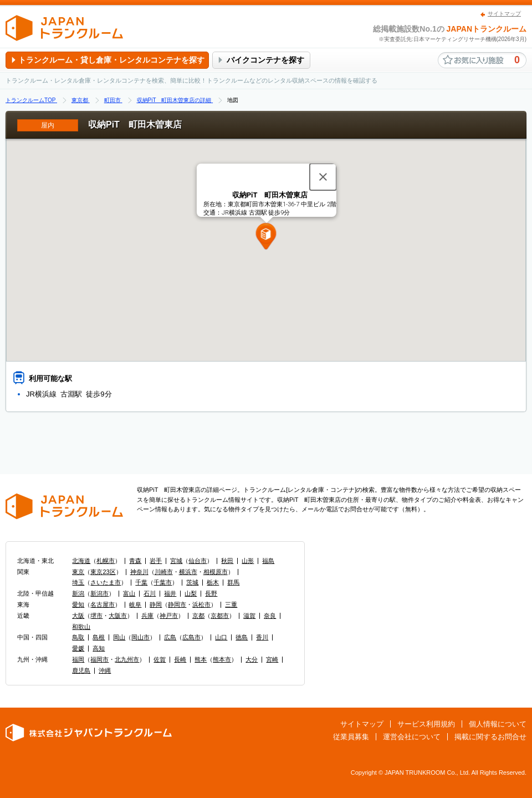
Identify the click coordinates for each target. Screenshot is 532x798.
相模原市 (216, 572)
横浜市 (188, 572)
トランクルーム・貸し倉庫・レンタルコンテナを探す (111, 60)
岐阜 (135, 604)
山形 (248, 561)
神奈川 (139, 572)
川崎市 (164, 572)
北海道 (81, 561)
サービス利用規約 (426, 724)
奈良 (270, 616)
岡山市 (140, 637)
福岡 (78, 659)
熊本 (201, 659)
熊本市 (222, 659)
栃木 (213, 582)
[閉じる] (323, 177)
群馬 (233, 582)
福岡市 (99, 659)
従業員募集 (351, 737)
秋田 (227, 561)
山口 (221, 637)
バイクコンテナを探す (265, 60)
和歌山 (81, 627)
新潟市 (99, 593)
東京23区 (103, 572)
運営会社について (412, 737)
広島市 (191, 637)
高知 (99, 648)
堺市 (96, 616)
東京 (78, 572)
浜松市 (201, 604)
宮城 (176, 561)
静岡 (156, 604)
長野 (211, 593)
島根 (99, 637)
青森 (135, 561)
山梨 (191, 593)
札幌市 (106, 561)
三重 (231, 604)
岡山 (119, 637)
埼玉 (78, 582)
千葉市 (163, 582)
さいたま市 (106, 582)
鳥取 (78, 637)
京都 (198, 616)
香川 (262, 637)
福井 (170, 593)
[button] (266, 237)
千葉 (141, 582)
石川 (150, 593)
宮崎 (272, 659)
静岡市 (177, 604)
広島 (170, 637)
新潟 (78, 593)
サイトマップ (504, 14)
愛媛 (78, 648)
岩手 (156, 561)
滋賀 (249, 616)
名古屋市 (103, 604)
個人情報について (498, 724)
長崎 (180, 659)
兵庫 (147, 616)
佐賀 (160, 659)
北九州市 (127, 659)
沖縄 (105, 670)
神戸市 (169, 616)
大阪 (78, 616)
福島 (268, 561)
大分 (252, 659)
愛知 (78, 604)
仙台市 (198, 561)
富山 (129, 593)
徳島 (242, 637)
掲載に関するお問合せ (490, 737)
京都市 (220, 616)
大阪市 (118, 616)
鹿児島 (81, 670)
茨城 (192, 582)
